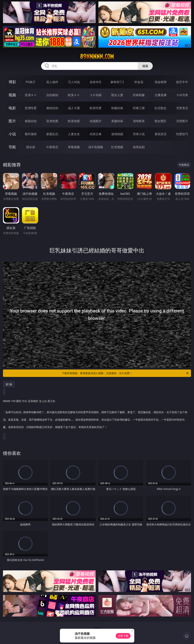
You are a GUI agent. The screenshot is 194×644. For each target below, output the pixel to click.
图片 (12, 121)
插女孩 (31, 147)
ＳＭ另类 (182, 95)
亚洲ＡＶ (31, 95)
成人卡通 (74, 108)
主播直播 (161, 95)
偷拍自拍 (52, 108)
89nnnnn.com (97, 57)
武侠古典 (96, 134)
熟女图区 (161, 121)
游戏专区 (96, 82)
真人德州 (52, 82)
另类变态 (182, 108)
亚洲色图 (52, 121)
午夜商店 (52, 147)
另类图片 (182, 121)
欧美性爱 (96, 108)
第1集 (9, 384)
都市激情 (31, 134)
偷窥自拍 (31, 121)
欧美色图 (74, 121)
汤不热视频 (96, 147)
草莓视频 (74, 147)
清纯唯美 (139, 121)
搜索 (145, 66)
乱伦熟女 (161, 108)
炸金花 (139, 82)
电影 (12, 108)
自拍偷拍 (52, 95)
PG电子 (31, 82)
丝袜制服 (139, 95)
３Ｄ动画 (96, 95)
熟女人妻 (117, 95)
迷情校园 (117, 134)
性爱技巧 (182, 134)
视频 (12, 95)
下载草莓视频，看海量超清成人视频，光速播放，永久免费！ (125, 373)
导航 (12, 147)
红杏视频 (117, 147)
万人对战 (74, 82)
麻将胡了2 (117, 82)
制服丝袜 (117, 108)
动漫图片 (96, 121)
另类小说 (139, 134)
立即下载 (123, 636)
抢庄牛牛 (182, 82)
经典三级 (139, 108)
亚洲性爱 (31, 108)
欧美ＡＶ (74, 95)
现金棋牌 (161, 82)
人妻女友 (74, 134)
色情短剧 (139, 147)
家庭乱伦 (52, 134)
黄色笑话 (161, 134)
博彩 (12, 82)
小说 (12, 134)
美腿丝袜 (117, 121)
